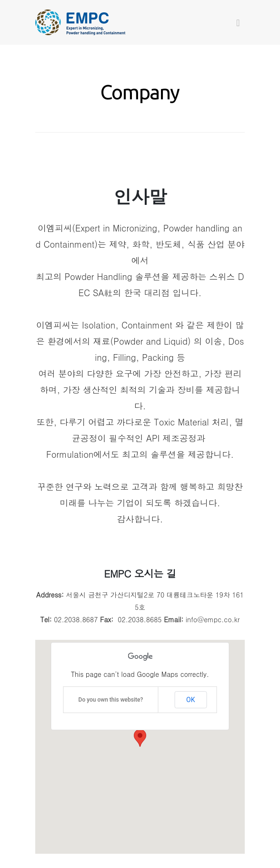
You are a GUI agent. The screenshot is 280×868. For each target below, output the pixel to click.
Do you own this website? (111, 700)
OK (190, 700)
